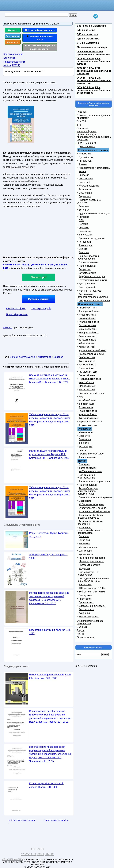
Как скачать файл (16, 309)
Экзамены (82, 128)
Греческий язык (87, 368)
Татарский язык (87, 340)
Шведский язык (87, 386)
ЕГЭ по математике (88, 43)
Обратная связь (86, 637)
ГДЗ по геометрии (87, 34)
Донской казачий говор (91, 393)
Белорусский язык (89, 333)
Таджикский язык (88, 425)
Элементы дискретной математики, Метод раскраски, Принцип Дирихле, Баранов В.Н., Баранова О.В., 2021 (49, 379)
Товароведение (87, 457)
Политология (86, 179)
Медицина (84, 569)
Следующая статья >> (56, 820)
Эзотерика (84, 464)
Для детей (84, 182)
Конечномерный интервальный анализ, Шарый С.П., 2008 (46, 785)
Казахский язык (87, 365)
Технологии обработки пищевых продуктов (90, 516)
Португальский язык (90, 379)
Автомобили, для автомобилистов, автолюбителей (88, 491)
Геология (84, 536)
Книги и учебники (86, 143)
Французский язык (89, 311)
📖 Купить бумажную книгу (40, 30)
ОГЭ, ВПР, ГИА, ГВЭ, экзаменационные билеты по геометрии (94, 71)
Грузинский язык (88, 411)
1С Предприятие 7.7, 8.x (92, 588)
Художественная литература (94, 213)
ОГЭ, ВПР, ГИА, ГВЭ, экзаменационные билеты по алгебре (94, 61)
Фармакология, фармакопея (94, 481)
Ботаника (84, 210)
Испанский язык (87, 315)
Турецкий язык (87, 361)
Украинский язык (88, 329)
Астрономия (85, 242)
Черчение (84, 228)
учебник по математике (22, 357)
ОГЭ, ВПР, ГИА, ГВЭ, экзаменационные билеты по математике (94, 80)
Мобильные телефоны (91, 504)
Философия (85, 235)
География (85, 269)
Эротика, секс (86, 602)
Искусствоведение (89, 186)
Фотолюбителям (88, 468)
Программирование (90, 565)
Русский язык (86, 157)
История (83, 224)
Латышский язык (88, 372)
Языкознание (86, 407)
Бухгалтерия (85, 447)
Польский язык (87, 375)
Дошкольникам (87, 147)
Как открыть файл (13, 54)
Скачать (13, 30)
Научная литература (90, 291)
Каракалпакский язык (90, 422)
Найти (80, 634)
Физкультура (86, 245)
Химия (82, 171)
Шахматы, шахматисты (91, 561)
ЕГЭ (79, 125)
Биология (84, 175)
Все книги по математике (92, 26)
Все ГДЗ (81, 121)
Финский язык (86, 404)
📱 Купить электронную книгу (40, 38)
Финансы (84, 443)
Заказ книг (84, 540)
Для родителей (87, 287)
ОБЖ (81, 220)
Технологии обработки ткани (94, 512)
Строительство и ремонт (92, 508)
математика (45, 357)
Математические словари (92, 47)
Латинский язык (87, 325)
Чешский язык (86, 382)
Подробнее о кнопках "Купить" (26, 72)
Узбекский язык (87, 343)
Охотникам (85, 501)
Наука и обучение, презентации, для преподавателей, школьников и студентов (94, 136)
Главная (81, 112)
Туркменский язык (89, 418)
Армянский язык (88, 336)
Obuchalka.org (12, 859)
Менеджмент (86, 432)
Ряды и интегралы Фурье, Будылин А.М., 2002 (49, 535)
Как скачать (10, 58)
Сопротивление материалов (94, 301)
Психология (85, 231)
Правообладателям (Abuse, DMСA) (14, 64)
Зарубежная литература (92, 276)
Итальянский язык (89, 322)
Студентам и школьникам (93, 280)
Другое (81, 630)
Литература (85, 161)
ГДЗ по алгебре (86, 30)
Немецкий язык (87, 318)
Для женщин (86, 551)
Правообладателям (17, 314)
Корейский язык (87, 347)
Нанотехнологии (88, 485)
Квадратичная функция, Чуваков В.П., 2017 (50, 632)
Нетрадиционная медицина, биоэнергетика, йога (94, 580)
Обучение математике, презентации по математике (93, 53)
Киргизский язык (88, 414)
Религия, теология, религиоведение (88, 257)
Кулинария (85, 613)
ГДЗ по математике (88, 39)
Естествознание (88, 273)
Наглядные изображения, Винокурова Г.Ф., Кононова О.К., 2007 (50, 676)
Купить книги (39, 299)
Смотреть (13, 42)
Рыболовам (85, 599)
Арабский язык (87, 358)
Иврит (82, 397)
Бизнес (83, 450)
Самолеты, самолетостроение (95, 497)
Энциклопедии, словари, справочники (90, 622)
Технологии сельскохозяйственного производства (90, 530)
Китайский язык (87, 400)
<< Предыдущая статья (22, 820)
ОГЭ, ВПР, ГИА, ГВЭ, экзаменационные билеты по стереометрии (94, 90)
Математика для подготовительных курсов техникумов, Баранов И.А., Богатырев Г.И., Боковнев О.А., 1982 (49, 454)
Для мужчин (85, 595)
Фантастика (85, 585)
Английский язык (88, 308)
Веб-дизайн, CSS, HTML (92, 592)
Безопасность (86, 609)
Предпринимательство (91, 454)
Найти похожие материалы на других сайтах (40, 47)
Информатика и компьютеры (94, 168)
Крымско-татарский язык (92, 350)
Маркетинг (84, 436)
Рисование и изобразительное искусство (93, 296)
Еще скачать (13, 36)
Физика (83, 164)
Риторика (84, 217)
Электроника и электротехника (86, 476)
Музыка (83, 249)
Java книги (84, 544)
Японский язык (87, 390)
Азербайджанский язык (91, 354)
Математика (85, 154)
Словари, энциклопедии (92, 606)
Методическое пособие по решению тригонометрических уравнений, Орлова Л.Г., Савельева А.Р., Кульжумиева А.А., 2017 (49, 598)
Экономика (85, 439)
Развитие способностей (92, 558)
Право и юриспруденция (92, 238)
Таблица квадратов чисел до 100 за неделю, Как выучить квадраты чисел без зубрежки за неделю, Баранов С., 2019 (50, 420)
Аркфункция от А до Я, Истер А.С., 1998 (48, 556)
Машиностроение (88, 547)
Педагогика (85, 196)
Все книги (82, 627)
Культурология (87, 284)
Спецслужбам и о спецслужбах (88, 573)
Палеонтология (87, 266)
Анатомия (84, 206)
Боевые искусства (89, 617)
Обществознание (88, 262)
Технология (85, 189)
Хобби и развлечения (90, 471)
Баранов (58, 357)
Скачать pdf (39, 277)
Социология (85, 193)
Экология (84, 252)
